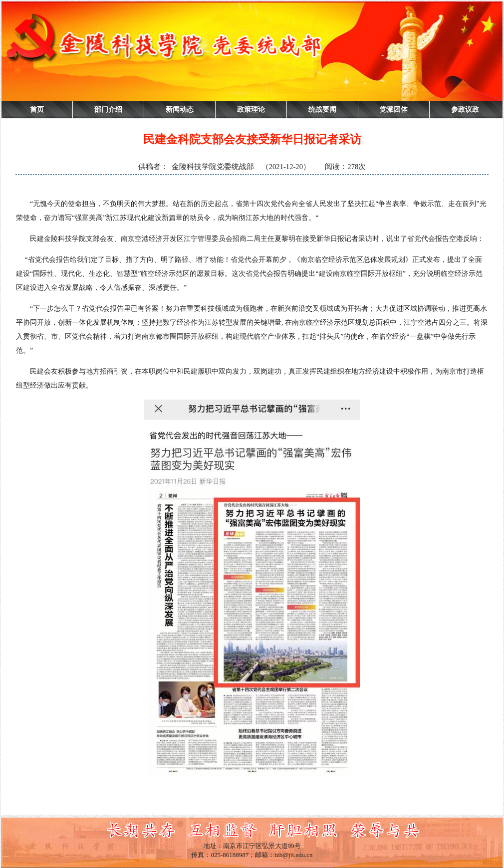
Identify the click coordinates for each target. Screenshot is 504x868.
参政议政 (465, 109)
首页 (37, 109)
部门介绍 (108, 109)
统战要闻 (322, 109)
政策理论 (251, 109)
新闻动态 (180, 109)
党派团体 (394, 109)
